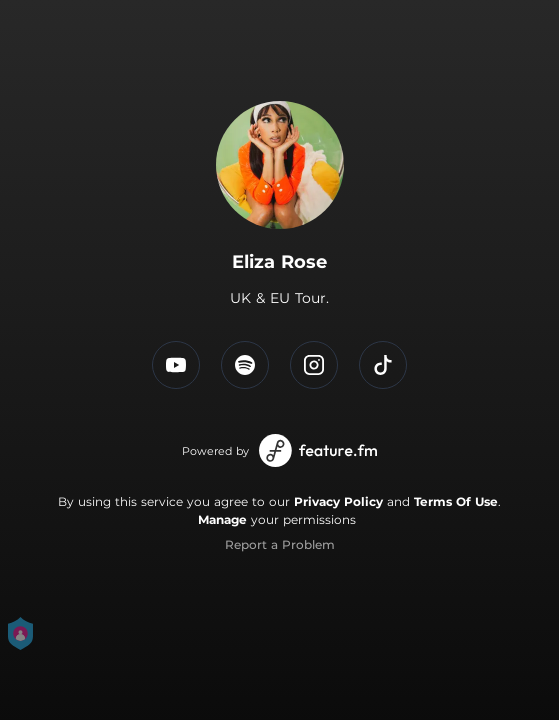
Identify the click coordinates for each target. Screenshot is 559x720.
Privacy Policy (338, 501)
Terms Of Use (456, 501)
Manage (222, 519)
